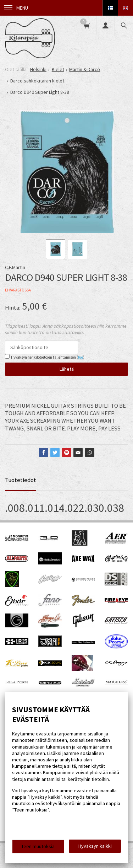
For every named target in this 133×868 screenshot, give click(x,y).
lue (81, 357)
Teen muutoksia (38, 846)
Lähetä (67, 369)
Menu (16, 8)
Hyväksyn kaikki (95, 846)
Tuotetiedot (21, 480)
